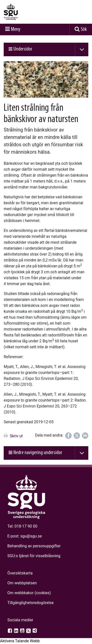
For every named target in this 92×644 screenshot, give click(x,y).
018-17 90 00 (26, 526)
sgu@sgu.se (31, 536)
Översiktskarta (20, 573)
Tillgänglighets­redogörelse (31, 603)
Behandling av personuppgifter (34, 546)
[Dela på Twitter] (77, 436)
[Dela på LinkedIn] (85, 436)
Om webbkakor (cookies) (29, 593)
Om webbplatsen (22, 583)
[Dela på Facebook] (68, 436)
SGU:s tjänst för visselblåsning (34, 556)
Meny (16, 29)
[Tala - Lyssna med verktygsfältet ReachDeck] (20, 641)
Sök (84, 29)
